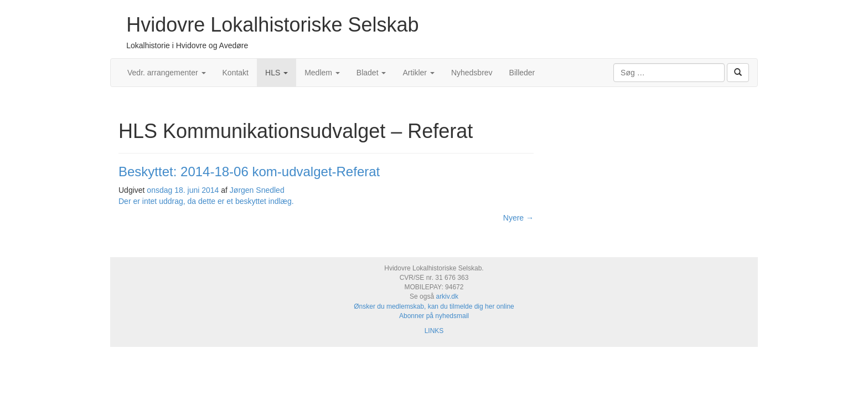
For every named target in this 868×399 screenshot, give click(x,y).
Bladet (371, 73)
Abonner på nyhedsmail (434, 316)
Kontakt (236, 73)
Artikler (418, 73)
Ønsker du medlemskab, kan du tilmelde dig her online (434, 306)
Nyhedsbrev (472, 73)
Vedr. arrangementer (167, 73)
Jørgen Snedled (257, 190)
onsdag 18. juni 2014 (183, 190)
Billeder (522, 73)
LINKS (434, 331)
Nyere (518, 218)
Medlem (322, 73)
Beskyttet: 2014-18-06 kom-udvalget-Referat (249, 172)
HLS (277, 73)
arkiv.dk (447, 296)
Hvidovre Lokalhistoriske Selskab (272, 25)
